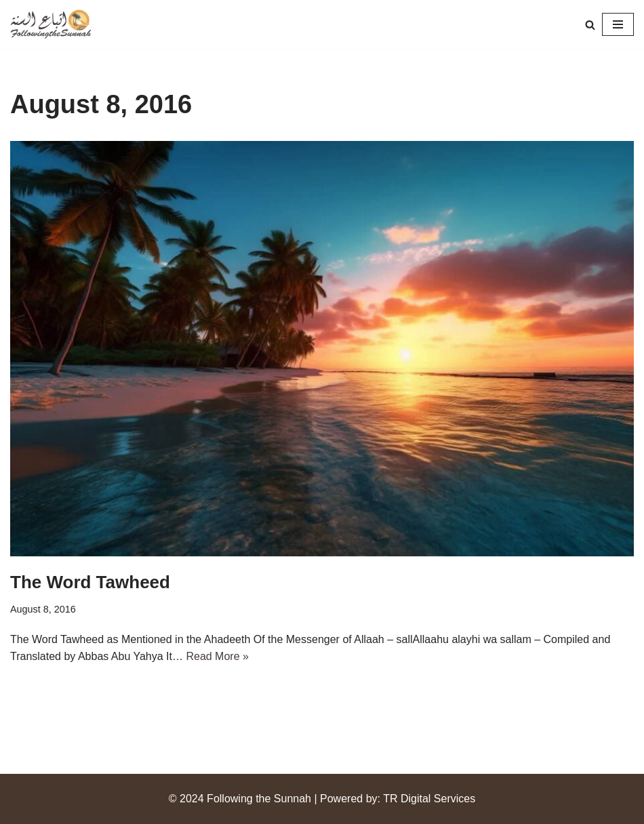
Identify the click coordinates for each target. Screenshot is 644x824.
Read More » (217, 656)
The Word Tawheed (90, 582)
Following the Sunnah (259, 799)
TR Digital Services (429, 799)
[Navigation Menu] (618, 24)
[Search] (590, 25)
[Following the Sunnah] (51, 24)
